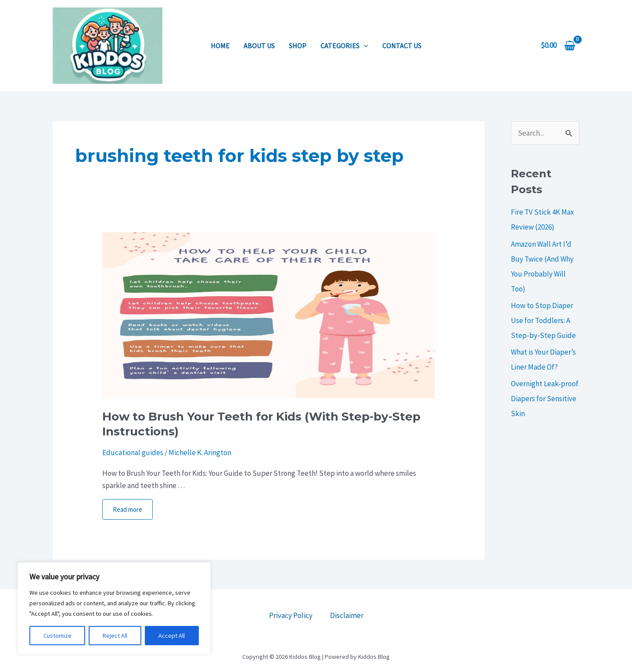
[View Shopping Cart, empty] (558, 45)
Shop (298, 46)
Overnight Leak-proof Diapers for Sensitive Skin (545, 399)
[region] (114, 608)
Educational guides (133, 453)
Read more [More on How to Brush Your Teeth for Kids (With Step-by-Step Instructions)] (127, 509)
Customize (57, 636)
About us (259, 46)
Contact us (402, 46)
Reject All (115, 636)
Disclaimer (347, 615)
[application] (364, 46)
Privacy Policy (291, 615)
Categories (344, 46)
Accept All (172, 636)
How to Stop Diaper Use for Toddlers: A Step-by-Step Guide (543, 320)
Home (220, 46)
